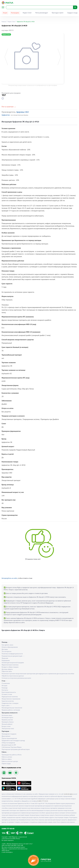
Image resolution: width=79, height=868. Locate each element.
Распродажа (15, 13)
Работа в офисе (7, 759)
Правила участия (7, 720)
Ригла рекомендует (42, 13)
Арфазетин (6, 115)
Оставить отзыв (7, 695)
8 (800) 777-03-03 (43, 801)
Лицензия (5, 658)
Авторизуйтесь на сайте (9, 578)
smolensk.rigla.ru (69, 794)
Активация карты (7, 718)
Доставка (5, 649)
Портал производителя (9, 739)
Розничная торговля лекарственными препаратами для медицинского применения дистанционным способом (38, 674)
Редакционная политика (10, 697)
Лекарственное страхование (11, 699)
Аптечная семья (7, 716)
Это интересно (7, 652)
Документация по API (9, 745)
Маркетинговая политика (10, 665)
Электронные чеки (8, 729)
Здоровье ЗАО (22, 112)
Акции (5, 13)
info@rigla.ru (9, 852)
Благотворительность (9, 692)
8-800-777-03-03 (8, 829)
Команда (5, 688)
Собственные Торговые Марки (12, 747)
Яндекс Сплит (27, 13)
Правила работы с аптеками (11, 710)
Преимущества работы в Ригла (12, 755)
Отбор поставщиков (8, 743)
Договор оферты (7, 669)
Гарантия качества (8, 701)
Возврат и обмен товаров (10, 667)
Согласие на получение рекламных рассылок (16, 678)
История (4, 686)
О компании (6, 683)
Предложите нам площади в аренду (13, 741)
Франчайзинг (6, 736)
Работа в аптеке (7, 757)
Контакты (5, 690)
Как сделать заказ (7, 645)
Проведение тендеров (9, 734)
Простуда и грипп (58, 13)
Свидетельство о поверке (10, 703)
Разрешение (6, 661)
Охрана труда (6, 764)
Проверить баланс (8, 722)
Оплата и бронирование (10, 647)
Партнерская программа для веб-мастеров (16, 750)
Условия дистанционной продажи (13, 663)
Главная (4, 22)
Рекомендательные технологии (12, 708)
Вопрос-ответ (6, 727)
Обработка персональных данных (13, 676)
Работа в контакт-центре (10, 762)
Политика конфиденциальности (12, 654)
